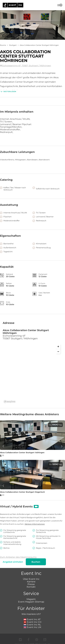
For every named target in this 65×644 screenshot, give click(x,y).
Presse (31, 584)
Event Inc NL (32, 625)
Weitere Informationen (35, 524)
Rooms (3, 45)
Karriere (31, 582)
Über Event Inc (31, 579)
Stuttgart (13, 45)
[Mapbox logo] (10, 402)
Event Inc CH (33, 622)
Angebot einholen (13, 562)
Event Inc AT (32, 619)
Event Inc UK (32, 627)
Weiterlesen (8, 92)
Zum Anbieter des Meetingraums (18, 557)
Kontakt (31, 587)
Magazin (31, 599)
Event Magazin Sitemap (31, 602)
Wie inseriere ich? (31, 614)
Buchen (36, 562)
